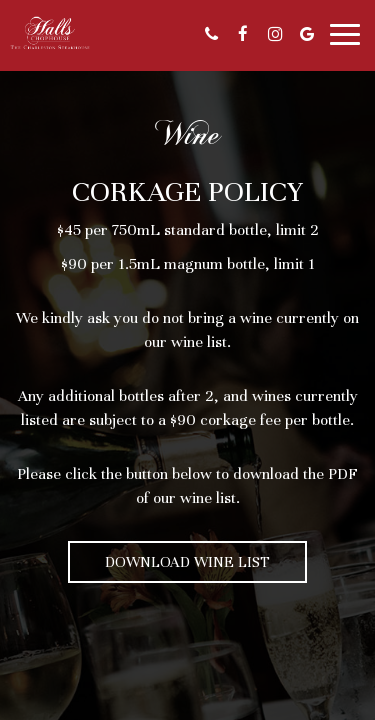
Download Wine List (187, 562)
